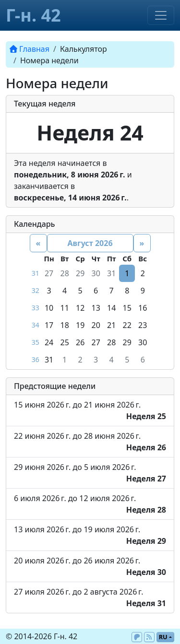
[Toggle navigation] (161, 15)
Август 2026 (90, 243)
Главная (30, 49)
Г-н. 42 (33, 15)
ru (163, 637)
